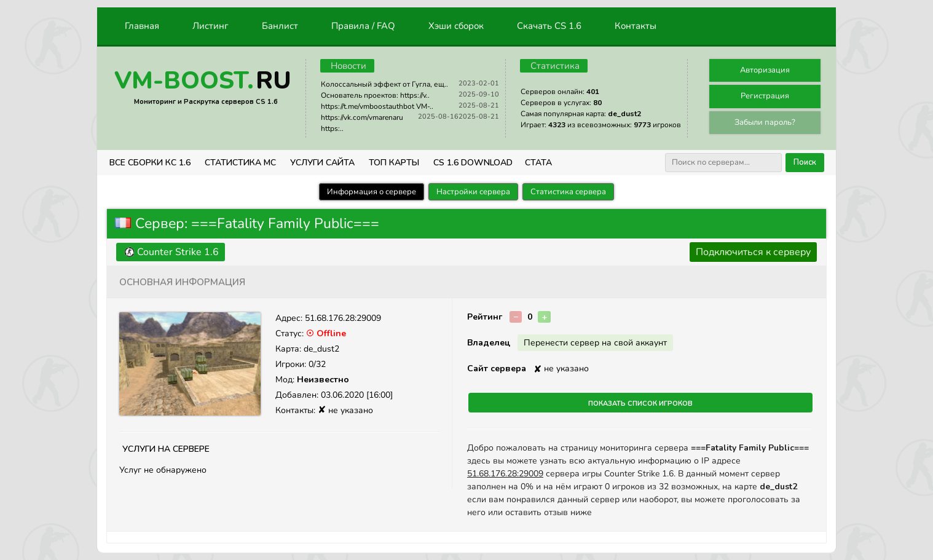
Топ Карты (394, 163)
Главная (142, 26)
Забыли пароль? (765, 122)
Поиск (805, 162)
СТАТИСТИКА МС (240, 163)
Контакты (636, 26)
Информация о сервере (372, 192)
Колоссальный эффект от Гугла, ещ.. (384, 84)
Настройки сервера (473, 192)
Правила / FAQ (363, 26)
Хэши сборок (456, 26)
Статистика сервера (568, 192)
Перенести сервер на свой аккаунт (595, 343)
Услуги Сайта (322, 163)
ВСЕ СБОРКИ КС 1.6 (150, 163)
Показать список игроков (640, 403)
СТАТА (538, 163)
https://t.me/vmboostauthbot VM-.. (377, 106)
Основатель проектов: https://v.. (375, 95)
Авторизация (765, 70)
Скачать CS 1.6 (549, 26)
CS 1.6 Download (473, 163)
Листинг (211, 26)
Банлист (280, 26)
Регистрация (765, 96)
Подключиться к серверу (753, 252)
